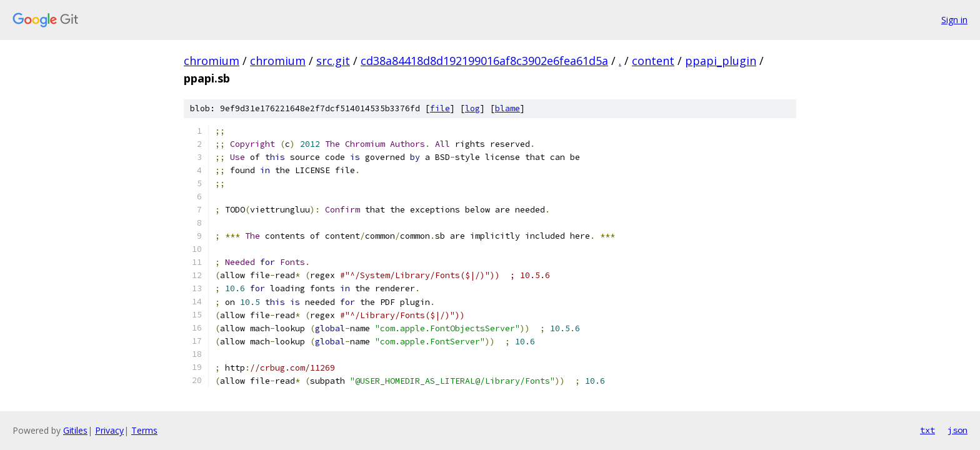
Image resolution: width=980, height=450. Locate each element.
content (653, 61)
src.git (333, 61)
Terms (144, 430)
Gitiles (75, 430)
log (472, 108)
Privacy (109, 430)
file (440, 108)
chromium (212, 61)
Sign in (954, 20)
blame (507, 108)
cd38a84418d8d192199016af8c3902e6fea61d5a (484, 61)
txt (927, 430)
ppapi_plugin (721, 61)
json (957, 430)
